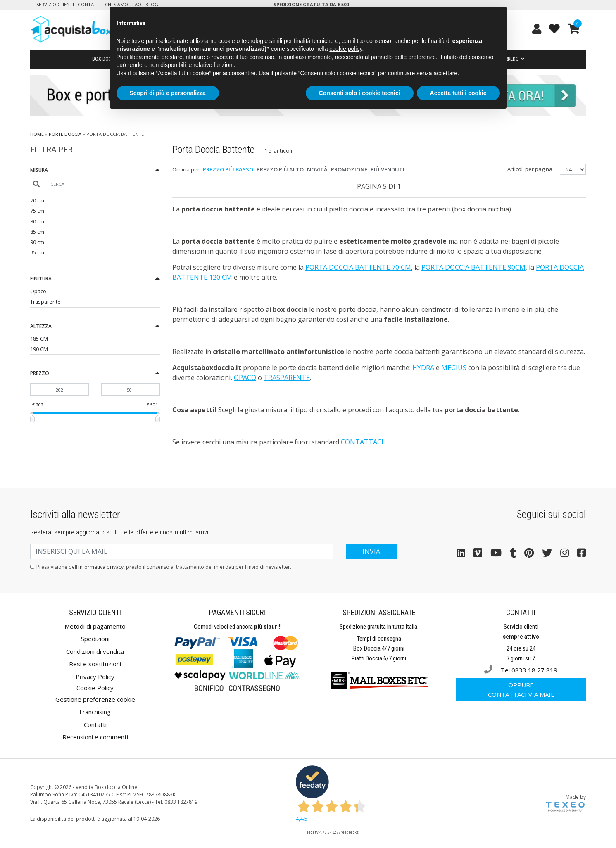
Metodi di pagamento (95, 626)
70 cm (37, 200)
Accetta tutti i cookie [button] (458, 93)
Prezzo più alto (280, 169)
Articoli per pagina (530, 169)
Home (37, 134)
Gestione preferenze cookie (95, 699)
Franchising (95, 712)
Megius (454, 368)
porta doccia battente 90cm (473, 267)
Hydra (422, 368)
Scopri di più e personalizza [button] (168, 93)
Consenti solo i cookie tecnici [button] (360, 93)
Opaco (38, 291)
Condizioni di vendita (95, 651)
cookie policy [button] (346, 49)
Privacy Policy (95, 677)
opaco (245, 378)
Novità (317, 169)
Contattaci (362, 442)
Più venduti (388, 169)
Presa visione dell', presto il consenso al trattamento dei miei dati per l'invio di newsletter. (164, 567)
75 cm (37, 211)
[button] (95, 171)
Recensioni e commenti (95, 737)
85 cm (37, 232)
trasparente (287, 378)
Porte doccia (65, 134)
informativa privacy (101, 567)
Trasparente (45, 302)
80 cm (37, 221)
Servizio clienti (55, 4)
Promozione (349, 169)
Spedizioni (95, 639)
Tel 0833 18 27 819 (521, 670)
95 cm (37, 252)
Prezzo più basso (228, 169)
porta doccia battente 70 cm (358, 267)
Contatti (89, 4)
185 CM (39, 339)
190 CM (39, 349)
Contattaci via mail (521, 690)
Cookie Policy (95, 688)
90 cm (37, 242)
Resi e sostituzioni (95, 664)
